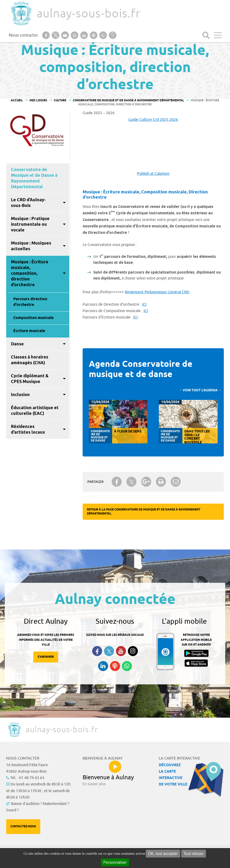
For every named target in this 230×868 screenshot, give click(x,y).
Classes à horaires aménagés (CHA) (30, 360)
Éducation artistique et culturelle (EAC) (35, 411)
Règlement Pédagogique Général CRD (157, 292)
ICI (144, 304)
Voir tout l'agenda (200, 390)
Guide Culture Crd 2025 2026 (153, 120)
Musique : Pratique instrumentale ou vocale (30, 225)
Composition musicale (33, 318)
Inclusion (20, 395)
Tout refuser (194, 854)
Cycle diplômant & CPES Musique (30, 379)
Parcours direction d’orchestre (30, 302)
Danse (17, 344)
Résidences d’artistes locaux (28, 430)
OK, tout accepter (163, 854)
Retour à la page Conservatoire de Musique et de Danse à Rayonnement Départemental (144, 512)
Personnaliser (115, 862)
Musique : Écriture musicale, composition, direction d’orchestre (30, 274)
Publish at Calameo (153, 174)
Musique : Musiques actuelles (31, 246)
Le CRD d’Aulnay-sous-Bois (28, 203)
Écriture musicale (29, 331)
